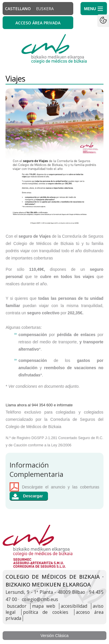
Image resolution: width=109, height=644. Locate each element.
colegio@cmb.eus (40, 599)
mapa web (43, 606)
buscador (17, 606)
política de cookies (45, 612)
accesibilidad (74, 606)
